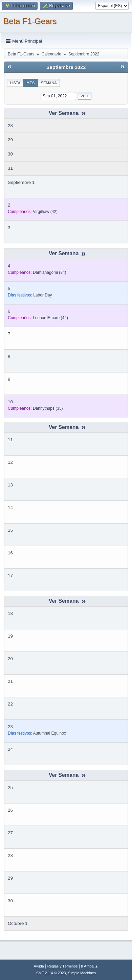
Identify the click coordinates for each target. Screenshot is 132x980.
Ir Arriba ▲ (90, 966)
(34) (50, 272)
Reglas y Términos (63, 966)
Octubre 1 (18, 923)
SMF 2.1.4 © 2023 (51, 973)
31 (10, 168)
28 (10, 126)
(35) (48, 408)
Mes (30, 83)
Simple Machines (82, 973)
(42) (45, 212)
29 (10, 140)
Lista (15, 83)
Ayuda (39, 966)
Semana (49, 83)
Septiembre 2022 (66, 67)
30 (10, 154)
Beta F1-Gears (30, 21)
